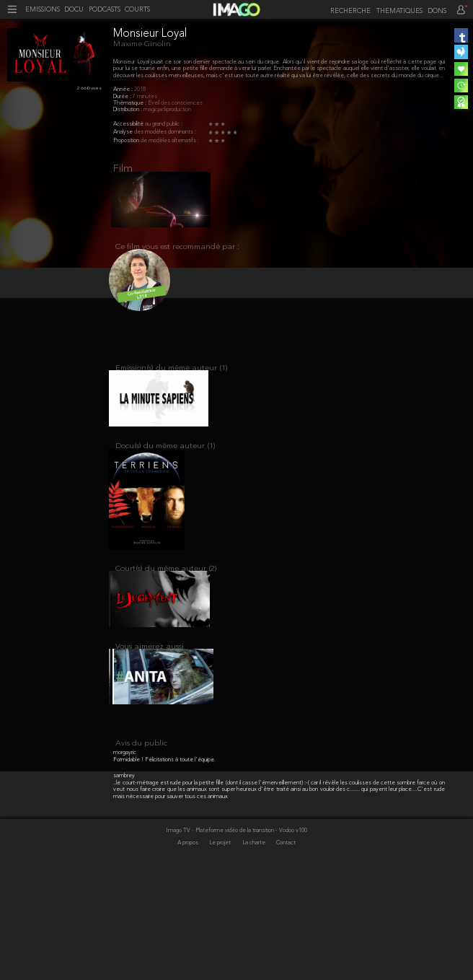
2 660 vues (89, 88)
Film (123, 169)
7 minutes (145, 97)
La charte (255, 948)
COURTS (137, 10)
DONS (437, 11)
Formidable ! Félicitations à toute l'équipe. (164, 865)
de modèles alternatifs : (170, 141)
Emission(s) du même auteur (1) (172, 380)
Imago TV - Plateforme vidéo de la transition (221, 935)
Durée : (123, 97)
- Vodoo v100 (291, 935)
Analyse (124, 132)
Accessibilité (129, 124)
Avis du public (141, 848)
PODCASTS (105, 10)
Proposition (127, 141)
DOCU (74, 10)
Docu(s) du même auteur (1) (165, 465)
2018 (140, 89)
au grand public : (164, 124)
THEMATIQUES (399, 11)
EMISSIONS (43, 10)
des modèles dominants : (165, 132)
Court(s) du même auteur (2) (166, 594)
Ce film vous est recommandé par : (177, 254)
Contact (286, 948)
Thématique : (131, 103)
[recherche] (348, 11)
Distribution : (128, 110)
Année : (124, 89)
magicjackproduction (167, 110)
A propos (189, 948)
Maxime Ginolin (142, 44)
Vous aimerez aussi (150, 679)
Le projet (221, 948)
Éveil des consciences (175, 103)
